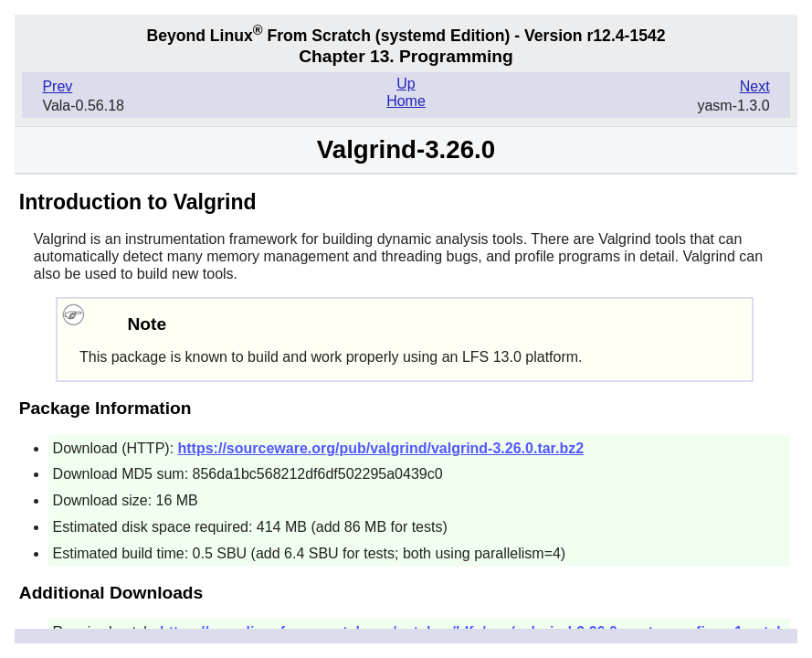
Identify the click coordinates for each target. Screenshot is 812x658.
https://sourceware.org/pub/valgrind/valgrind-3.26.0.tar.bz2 (381, 448)
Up (406, 84)
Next (755, 86)
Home (406, 101)
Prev (57, 86)
